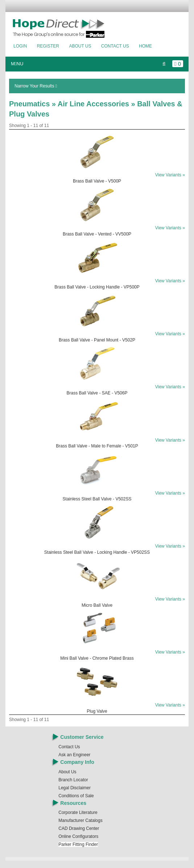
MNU (17, 64)
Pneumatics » (33, 104)
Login (20, 46)
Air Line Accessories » (97, 104)
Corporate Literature (78, 812)
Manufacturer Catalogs (80, 820)
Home (145, 46)
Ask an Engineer (74, 755)
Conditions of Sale (76, 796)
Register (48, 46)
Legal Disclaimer (75, 788)
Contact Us (115, 46)
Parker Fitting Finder (78, 844)
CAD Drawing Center (79, 828)
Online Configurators (78, 836)
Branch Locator (73, 780)
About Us (80, 46)
